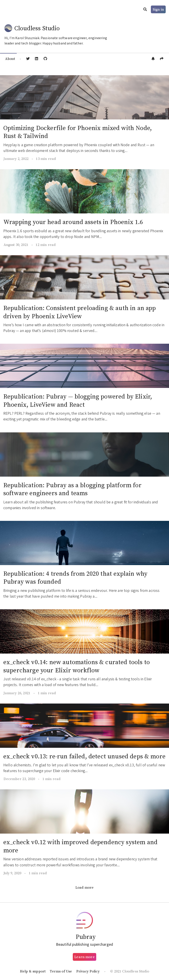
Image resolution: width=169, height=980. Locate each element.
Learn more (84, 957)
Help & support (33, 971)
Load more (84, 887)
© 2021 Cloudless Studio (130, 971)
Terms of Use (61, 971)
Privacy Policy (88, 971)
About (10, 59)
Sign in (158, 9)
